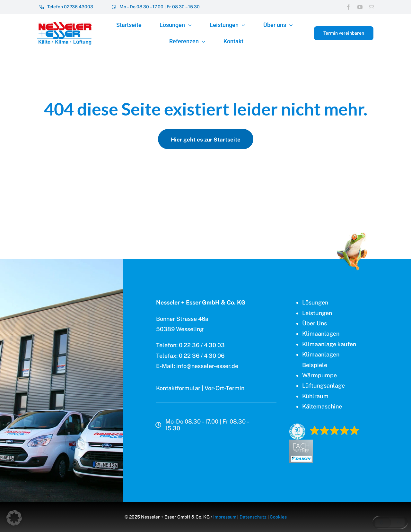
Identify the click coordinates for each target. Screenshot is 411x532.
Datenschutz (253, 517)
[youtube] (360, 7)
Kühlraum (315, 396)
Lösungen (315, 302)
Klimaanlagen (321, 334)
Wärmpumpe (319, 375)
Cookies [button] (278, 517)
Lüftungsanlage (324, 386)
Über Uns (315, 323)
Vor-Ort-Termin (224, 388)
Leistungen (317, 313)
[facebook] (348, 7)
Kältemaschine (322, 406)
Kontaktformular (178, 388)
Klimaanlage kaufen (329, 344)
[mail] (372, 7)
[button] (14, 518)
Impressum (225, 517)
